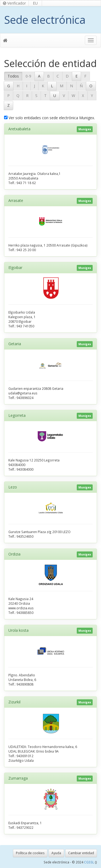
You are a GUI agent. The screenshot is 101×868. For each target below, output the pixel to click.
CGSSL (89, 862)
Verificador (14, 3)
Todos (13, 76)
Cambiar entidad (81, 853)
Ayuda (56, 853)
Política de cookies (30, 853)
